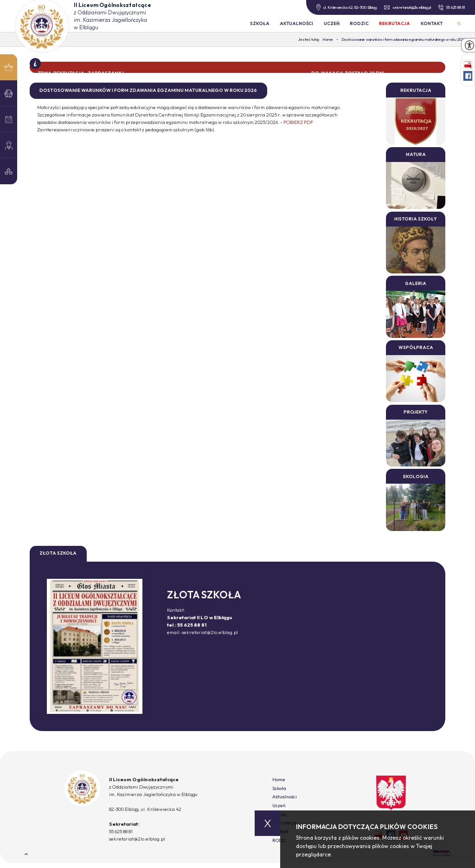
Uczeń (332, 23)
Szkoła (260, 23)
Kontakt (432, 23)
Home (279, 780)
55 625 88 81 (452, 7)
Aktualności (296, 23)
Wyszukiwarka (459, 23)
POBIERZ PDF (298, 122)
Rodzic (359, 23)
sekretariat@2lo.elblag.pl (408, 7)
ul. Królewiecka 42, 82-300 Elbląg (347, 7)
